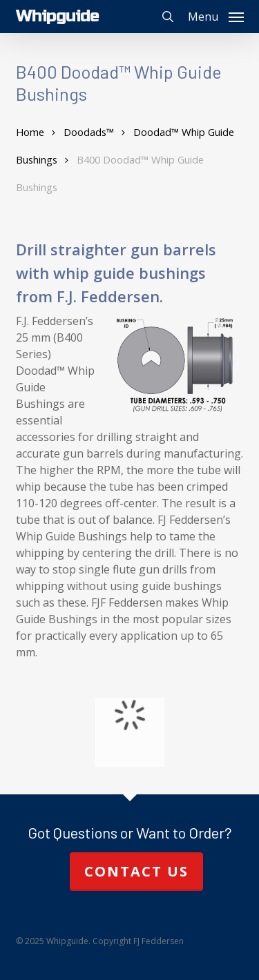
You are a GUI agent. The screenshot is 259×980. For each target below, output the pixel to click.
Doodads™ (89, 132)
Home (30, 132)
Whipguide (57, 17)
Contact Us (136, 871)
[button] (216, 15)
